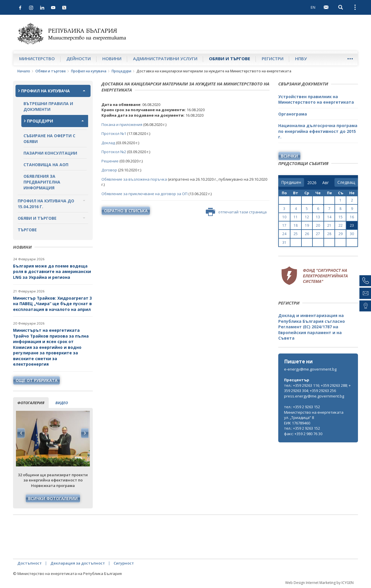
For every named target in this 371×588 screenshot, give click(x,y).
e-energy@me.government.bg (310, 369)
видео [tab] (62, 403)
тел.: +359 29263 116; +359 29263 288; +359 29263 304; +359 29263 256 (317, 388)
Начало (24, 71)
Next (85, 433)
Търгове (27, 230)
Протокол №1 (114, 133)
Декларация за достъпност (78, 563)
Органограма (293, 114)
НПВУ (301, 58)
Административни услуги (165, 58)
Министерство (37, 58)
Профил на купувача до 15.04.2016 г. (46, 204)
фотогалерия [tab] (31, 403)
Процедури (121, 71)
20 (318, 225)
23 (352, 225)
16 (352, 217)
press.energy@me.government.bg (314, 396)
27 (318, 234)
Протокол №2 (114, 152)
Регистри (273, 58)
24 (284, 234)
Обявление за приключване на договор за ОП (144, 194)
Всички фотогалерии (53, 498)
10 (284, 217)
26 (307, 234)
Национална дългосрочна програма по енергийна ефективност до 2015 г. (318, 131)
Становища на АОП (46, 165)
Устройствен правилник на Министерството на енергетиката (316, 99)
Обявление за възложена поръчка (134, 179)
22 (341, 225)
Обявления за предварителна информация (42, 182)
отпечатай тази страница (236, 212)
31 (284, 242)
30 (352, 234)
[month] (327, 183)
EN (313, 7)
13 (318, 217)
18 (296, 225)
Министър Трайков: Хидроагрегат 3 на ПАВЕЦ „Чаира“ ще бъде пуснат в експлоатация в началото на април (52, 304)
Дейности (79, 58)
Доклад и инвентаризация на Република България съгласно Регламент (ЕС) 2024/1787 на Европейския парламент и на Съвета (312, 327)
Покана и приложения (122, 124)
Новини (112, 58)
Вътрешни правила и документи (48, 106)
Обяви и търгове (230, 58)
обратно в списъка (126, 211)
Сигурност (124, 563)
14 (329, 217)
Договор (109, 170)
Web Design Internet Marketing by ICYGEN (319, 583)
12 (307, 217)
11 (296, 217)
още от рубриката (37, 380)
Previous (21, 433)
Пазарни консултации (50, 153)
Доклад (108, 143)
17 (284, 225)
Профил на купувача (89, 71)
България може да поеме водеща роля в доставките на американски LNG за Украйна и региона (52, 272)
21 (329, 225)
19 (307, 225)
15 (341, 217)
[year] (312, 183)
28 (329, 234)
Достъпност (30, 563)
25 (296, 234)
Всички (289, 156)
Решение (110, 161)
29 (341, 234)
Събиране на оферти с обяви (49, 139)
